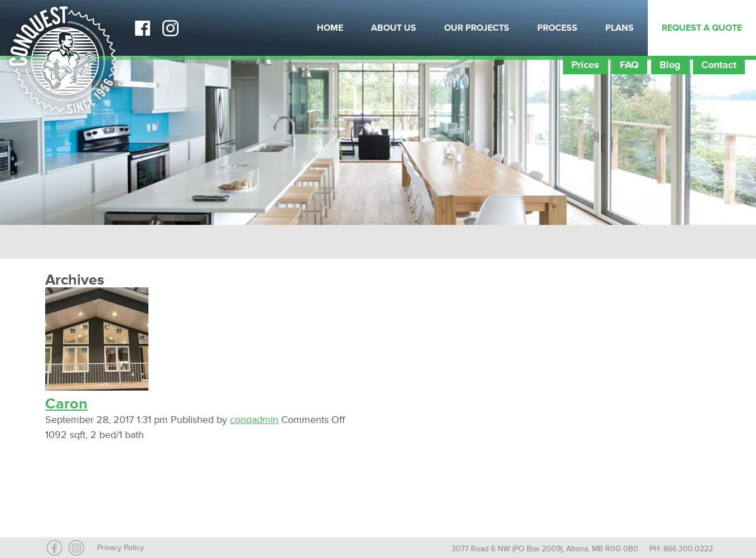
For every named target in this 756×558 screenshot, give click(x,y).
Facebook (142, 28)
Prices (585, 65)
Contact (719, 65)
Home (330, 28)
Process (557, 28)
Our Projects (477, 28)
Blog (670, 65)
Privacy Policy (121, 548)
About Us (394, 28)
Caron (66, 404)
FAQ (629, 65)
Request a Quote (702, 28)
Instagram (170, 28)
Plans (620, 28)
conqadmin (254, 420)
